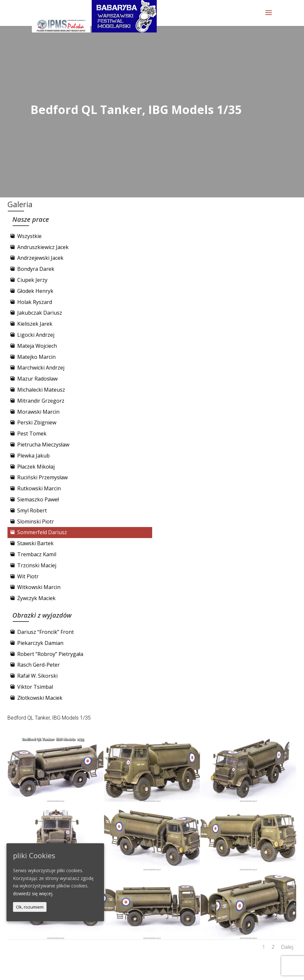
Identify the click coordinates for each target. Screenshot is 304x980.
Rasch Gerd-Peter (39, 665)
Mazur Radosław (37, 379)
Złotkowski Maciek (40, 698)
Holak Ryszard (35, 302)
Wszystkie (29, 236)
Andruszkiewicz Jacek (43, 247)
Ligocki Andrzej (36, 335)
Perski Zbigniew (37, 422)
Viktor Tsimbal (35, 687)
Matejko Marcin (36, 357)
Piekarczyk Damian (40, 643)
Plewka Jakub (33, 456)
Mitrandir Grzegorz (41, 401)
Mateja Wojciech (37, 346)
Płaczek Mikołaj (36, 467)
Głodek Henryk (35, 291)
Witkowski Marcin (39, 587)
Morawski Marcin (38, 412)
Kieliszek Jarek (35, 324)
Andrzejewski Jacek (40, 258)
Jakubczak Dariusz (40, 313)
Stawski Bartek (35, 543)
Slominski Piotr (36, 521)
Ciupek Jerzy (32, 280)
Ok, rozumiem (30, 907)
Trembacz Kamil (37, 554)
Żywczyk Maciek (36, 598)
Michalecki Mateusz (41, 390)
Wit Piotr (28, 576)
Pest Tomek (32, 433)
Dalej (287, 947)
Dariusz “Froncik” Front (46, 632)
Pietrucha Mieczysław (43, 445)
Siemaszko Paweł (38, 499)
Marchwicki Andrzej (41, 368)
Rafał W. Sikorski (37, 676)
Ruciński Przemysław (42, 477)
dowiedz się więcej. (33, 893)
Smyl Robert (32, 510)
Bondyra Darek (36, 269)
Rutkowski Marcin (39, 488)
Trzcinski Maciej (37, 565)
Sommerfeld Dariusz (42, 532)
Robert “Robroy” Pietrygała (50, 654)
